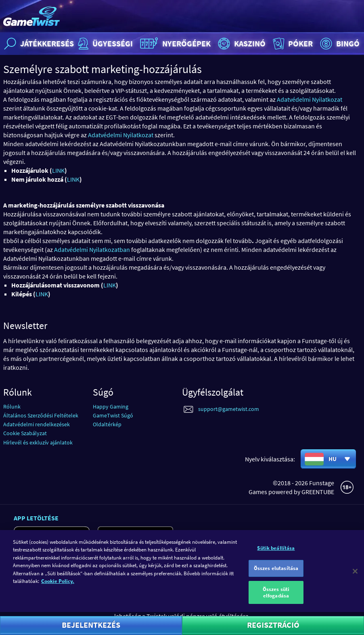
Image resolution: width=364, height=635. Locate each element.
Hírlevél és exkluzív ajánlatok (38, 442)
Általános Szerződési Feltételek (41, 415)
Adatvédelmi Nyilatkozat (310, 99)
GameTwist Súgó (113, 415)
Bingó (339, 44)
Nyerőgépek (174, 44)
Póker (292, 44)
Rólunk (12, 407)
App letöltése (36, 518)
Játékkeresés (38, 44)
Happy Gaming (111, 407)
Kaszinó (241, 44)
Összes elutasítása (276, 574)
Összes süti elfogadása (276, 598)
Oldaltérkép (107, 424)
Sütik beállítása (276, 553)
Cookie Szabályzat (25, 433)
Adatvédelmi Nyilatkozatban (92, 249)
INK (60, 170)
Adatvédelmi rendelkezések (37, 424)
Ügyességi (104, 44)
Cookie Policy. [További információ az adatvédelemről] (58, 587)
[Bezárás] (355, 576)
